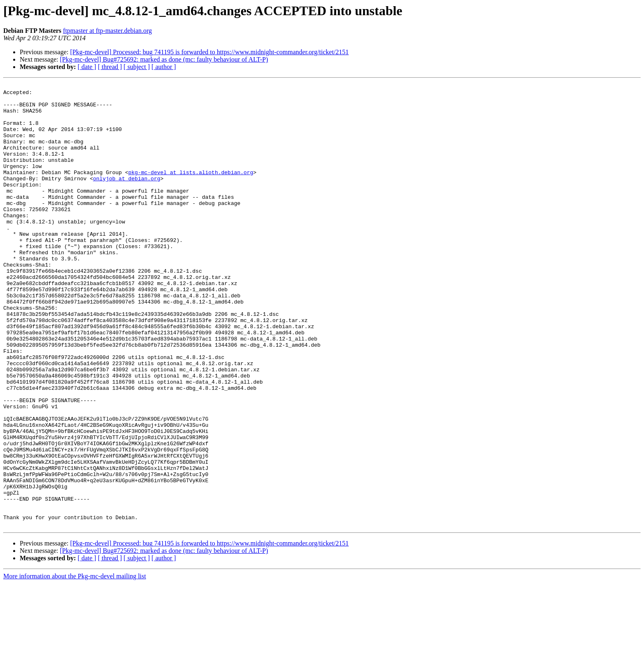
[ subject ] (137, 67)
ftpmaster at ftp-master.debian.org (107, 31)
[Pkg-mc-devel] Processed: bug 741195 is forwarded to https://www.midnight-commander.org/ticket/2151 (209, 52)
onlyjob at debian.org (126, 198)
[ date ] (87, 67)
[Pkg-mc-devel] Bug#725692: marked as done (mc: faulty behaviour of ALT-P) (164, 59)
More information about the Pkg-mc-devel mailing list (75, 665)
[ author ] (164, 67)
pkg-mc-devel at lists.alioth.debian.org (191, 191)
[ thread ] (110, 67)
